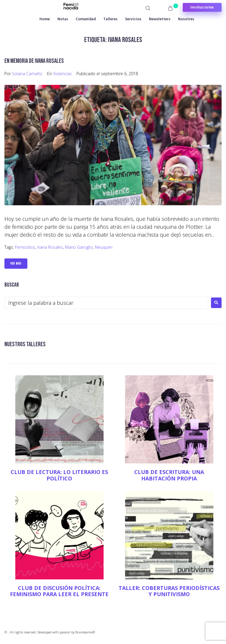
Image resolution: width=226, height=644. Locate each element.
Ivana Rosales (50, 247)
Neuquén (104, 247)
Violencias (62, 74)
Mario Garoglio (79, 247)
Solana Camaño (27, 74)
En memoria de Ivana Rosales (34, 61)
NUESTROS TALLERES (25, 344)
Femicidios (25, 247)
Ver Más (16, 264)
